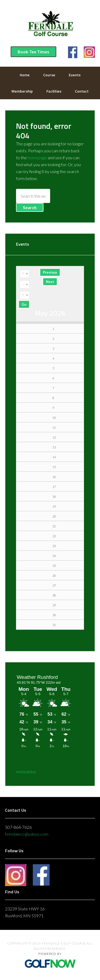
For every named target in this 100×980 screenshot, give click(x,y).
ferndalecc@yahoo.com (27, 834)
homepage (37, 158)
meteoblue (26, 772)
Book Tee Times (33, 52)
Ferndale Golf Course (50, 25)
